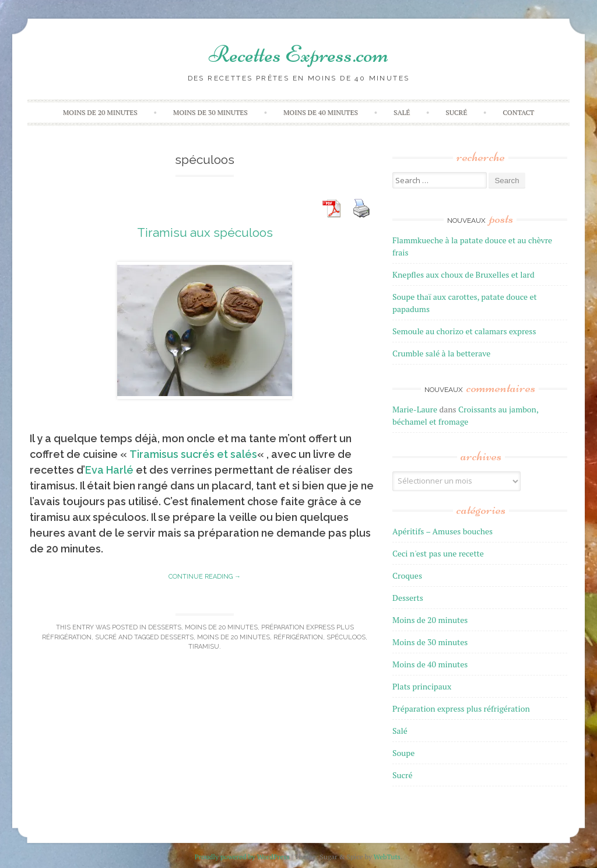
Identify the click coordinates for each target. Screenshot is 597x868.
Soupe (403, 753)
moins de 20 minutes (233, 637)
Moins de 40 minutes (321, 112)
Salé (402, 112)
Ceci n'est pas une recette (438, 553)
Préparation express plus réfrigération (461, 708)
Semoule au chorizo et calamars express (464, 331)
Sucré (456, 112)
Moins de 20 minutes (100, 112)
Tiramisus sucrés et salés (193, 454)
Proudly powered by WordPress (242, 857)
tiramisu (204, 647)
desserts (177, 637)
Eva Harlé (109, 470)
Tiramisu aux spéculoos (205, 232)
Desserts (165, 627)
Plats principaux (422, 686)
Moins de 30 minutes (210, 112)
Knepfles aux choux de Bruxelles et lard (463, 274)
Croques (407, 575)
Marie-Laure (415, 409)
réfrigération (298, 637)
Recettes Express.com (298, 54)
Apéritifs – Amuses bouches (443, 531)
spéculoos (346, 637)
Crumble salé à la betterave (441, 353)
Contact (518, 112)
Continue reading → (205, 577)
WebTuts (387, 857)
